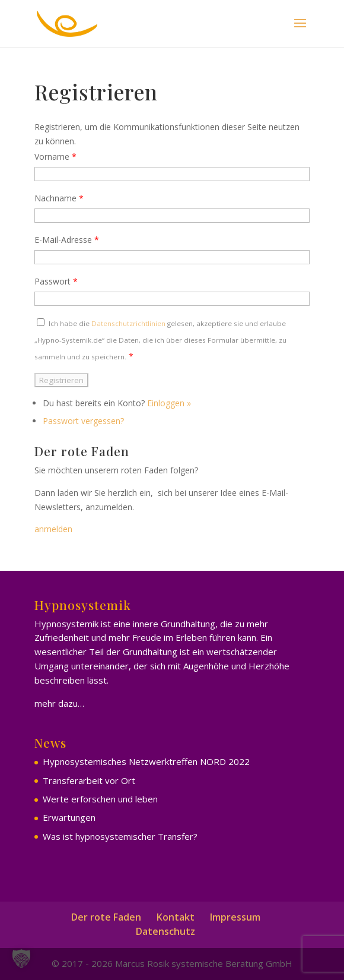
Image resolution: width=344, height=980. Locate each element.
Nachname (59, 198)
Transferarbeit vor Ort (89, 780)
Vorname (55, 157)
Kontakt (176, 917)
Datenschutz (165, 931)
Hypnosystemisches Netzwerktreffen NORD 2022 (146, 761)
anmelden (53, 529)
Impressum (235, 917)
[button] (21, 959)
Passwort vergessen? (83, 421)
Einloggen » (169, 403)
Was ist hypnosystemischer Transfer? (120, 836)
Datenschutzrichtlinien (128, 323)
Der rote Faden (106, 917)
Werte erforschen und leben (100, 799)
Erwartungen (69, 817)
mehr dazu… (59, 703)
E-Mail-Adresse (67, 240)
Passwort (56, 281)
